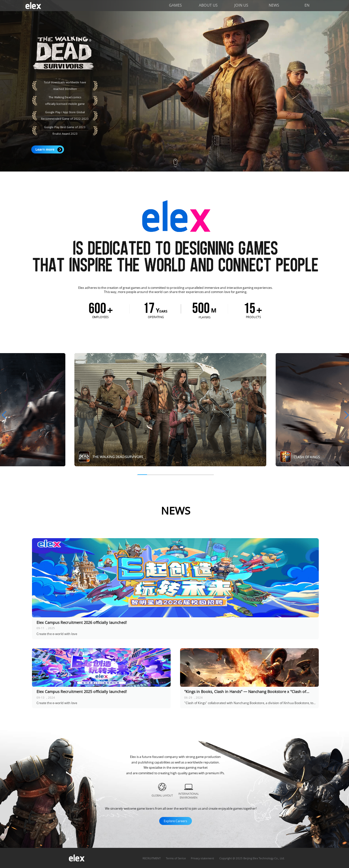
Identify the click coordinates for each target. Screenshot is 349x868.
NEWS (274, 5)
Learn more (48, 149)
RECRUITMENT (152, 858)
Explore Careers (175, 821)
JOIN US (241, 5)
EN (307, 5)
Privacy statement (202, 858)
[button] (4, 415)
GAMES (175, 5)
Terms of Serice (176, 858)
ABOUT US (208, 5)
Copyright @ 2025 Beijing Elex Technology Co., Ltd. (252, 858)
